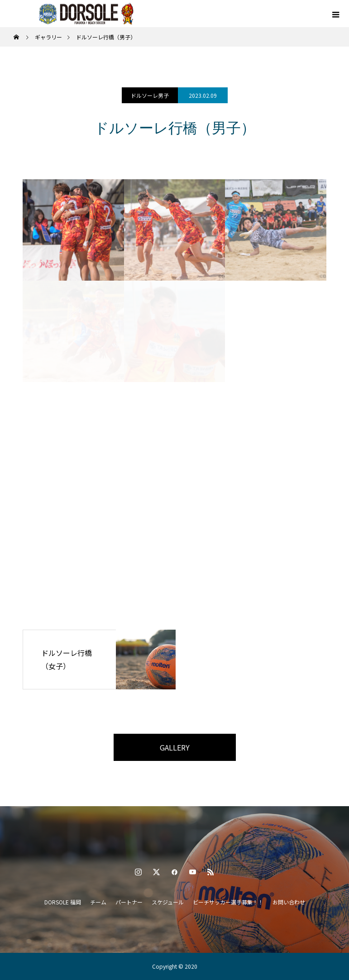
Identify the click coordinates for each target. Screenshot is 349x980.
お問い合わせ (289, 902)
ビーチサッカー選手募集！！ (228, 902)
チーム (98, 902)
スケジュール (168, 902)
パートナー (129, 902)
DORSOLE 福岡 (63, 902)
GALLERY (175, 747)
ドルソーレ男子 (150, 95)
